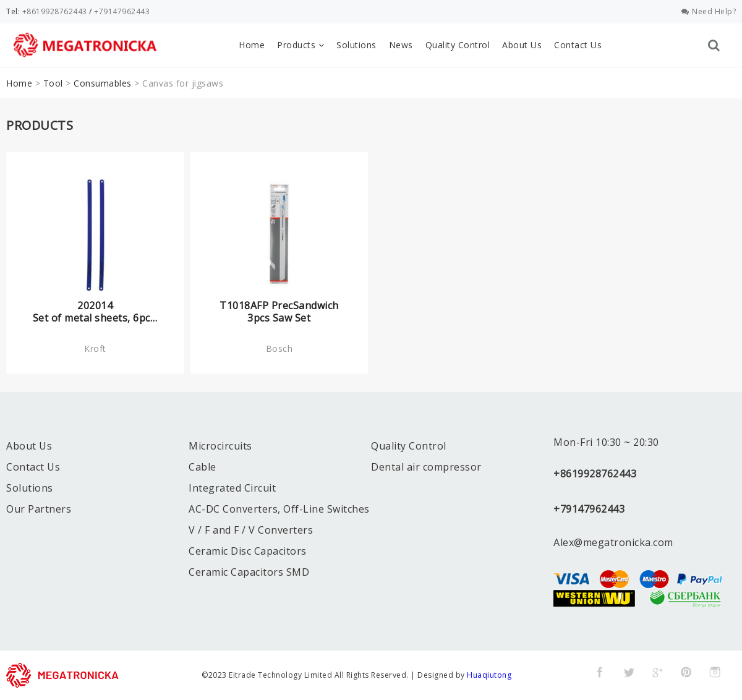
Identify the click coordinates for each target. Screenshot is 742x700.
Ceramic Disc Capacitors (248, 551)
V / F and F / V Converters (251, 530)
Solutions (356, 45)
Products (301, 45)
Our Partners (39, 509)
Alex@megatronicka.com (613, 542)
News (401, 45)
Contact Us (578, 45)
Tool (53, 83)
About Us (522, 45)
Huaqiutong (489, 675)
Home (252, 45)
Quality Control (458, 45)
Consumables (103, 83)
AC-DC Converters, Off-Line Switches (279, 509)
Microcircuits (220, 446)
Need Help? (709, 11)
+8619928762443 (55, 11)
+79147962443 (122, 11)
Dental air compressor (426, 467)
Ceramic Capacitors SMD (249, 572)
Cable (203, 467)
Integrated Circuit (232, 488)
